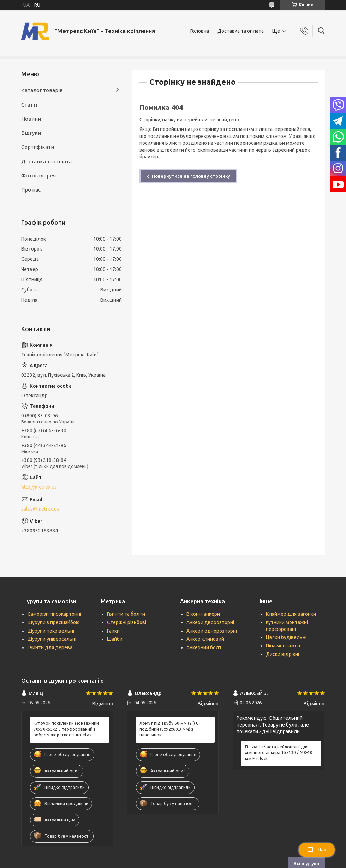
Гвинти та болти (126, 614)
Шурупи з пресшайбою (54, 622)
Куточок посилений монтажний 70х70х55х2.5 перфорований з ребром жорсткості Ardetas (66, 729)
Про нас (31, 190)
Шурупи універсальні (52, 639)
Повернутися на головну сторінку (191, 176)
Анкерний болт (204, 647)
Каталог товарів (42, 90)
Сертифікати (38, 147)
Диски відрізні (282, 654)
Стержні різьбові (127, 622)
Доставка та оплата (241, 31)
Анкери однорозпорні (212, 631)
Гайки (113, 631)
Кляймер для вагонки (291, 614)
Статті (29, 105)
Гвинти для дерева (50, 647)
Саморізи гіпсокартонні (54, 614)
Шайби (115, 639)
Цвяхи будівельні (286, 637)
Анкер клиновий (205, 639)
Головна (200, 31)
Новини (31, 119)
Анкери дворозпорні (210, 622)
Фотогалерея (38, 176)
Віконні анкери (203, 614)
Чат (317, 850)
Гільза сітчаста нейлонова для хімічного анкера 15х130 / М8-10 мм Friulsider (279, 752)
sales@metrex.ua (40, 509)
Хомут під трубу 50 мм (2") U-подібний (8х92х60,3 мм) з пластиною (170, 729)
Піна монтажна (283, 646)
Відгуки (31, 133)
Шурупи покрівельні (51, 631)
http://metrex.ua (39, 487)
